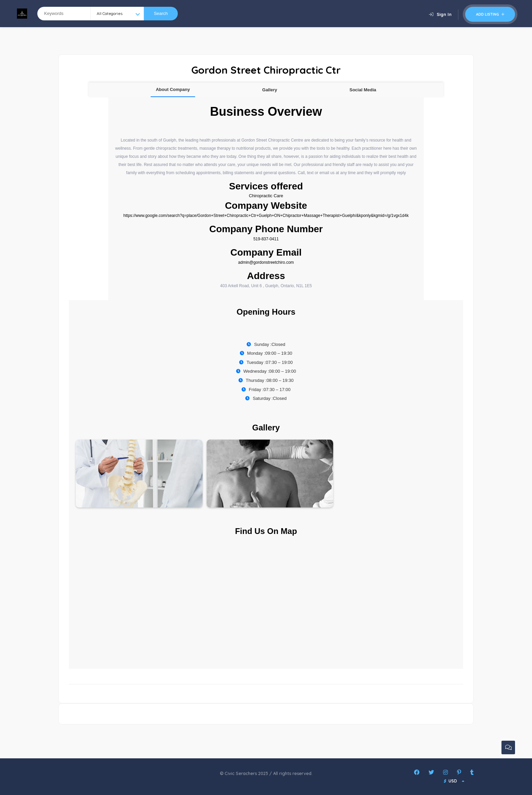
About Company (173, 89)
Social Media (363, 90)
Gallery (270, 90)
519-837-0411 (266, 239)
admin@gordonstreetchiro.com (266, 262)
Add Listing (490, 14)
